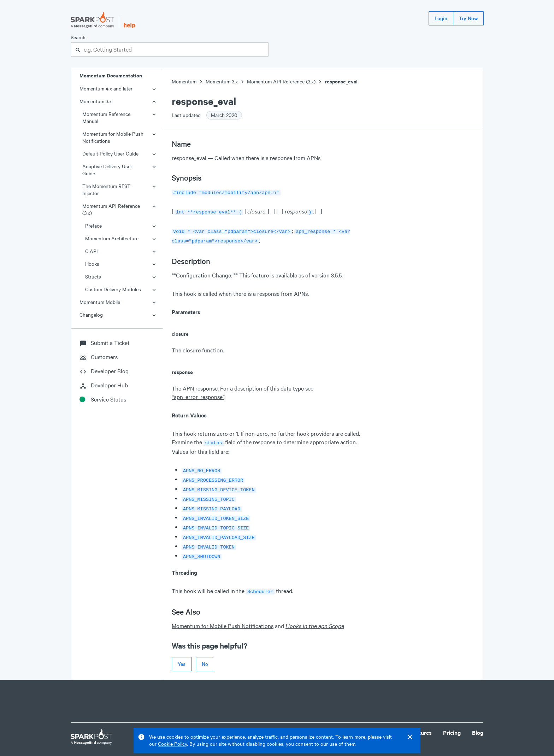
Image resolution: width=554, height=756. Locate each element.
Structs (93, 277)
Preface (93, 226)
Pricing (452, 721)
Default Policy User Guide (110, 154)
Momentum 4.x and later (106, 89)
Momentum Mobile (100, 302)
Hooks (92, 264)
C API (92, 251)
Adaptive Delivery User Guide (107, 170)
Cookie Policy (172, 744)
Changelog (91, 315)
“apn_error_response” (198, 394)
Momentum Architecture (112, 238)
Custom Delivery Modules (113, 289)
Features (421, 721)
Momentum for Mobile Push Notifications (113, 137)
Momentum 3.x (96, 101)
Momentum (184, 81)
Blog (478, 721)
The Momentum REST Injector (106, 190)
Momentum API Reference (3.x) (111, 209)
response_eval (341, 81)
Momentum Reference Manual (106, 118)
